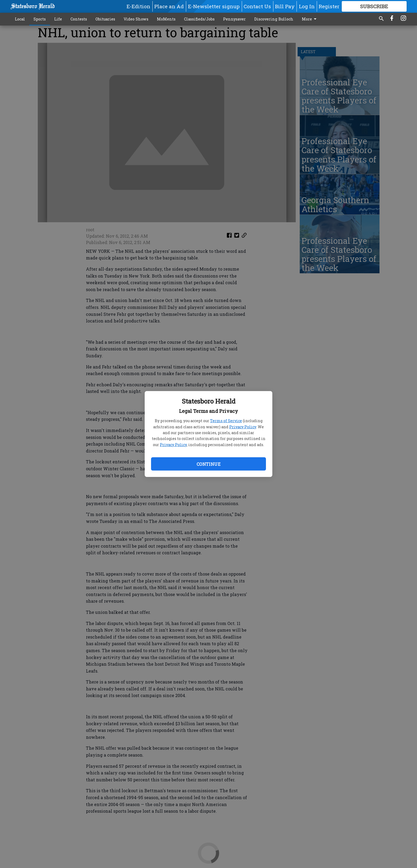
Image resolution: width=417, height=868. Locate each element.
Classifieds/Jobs (199, 19)
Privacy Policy (243, 427)
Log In (307, 6)
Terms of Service (226, 421)
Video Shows (136, 19)
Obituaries (105, 19)
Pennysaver (234, 19)
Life (58, 19)
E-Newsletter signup (214, 6)
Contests (79, 19)
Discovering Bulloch (274, 19)
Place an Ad (169, 6)
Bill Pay (285, 6)
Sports (40, 19)
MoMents (166, 19)
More (310, 19)
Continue (208, 464)
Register (329, 6)
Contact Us (257, 6)
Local (20, 19)
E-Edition (138, 6)
